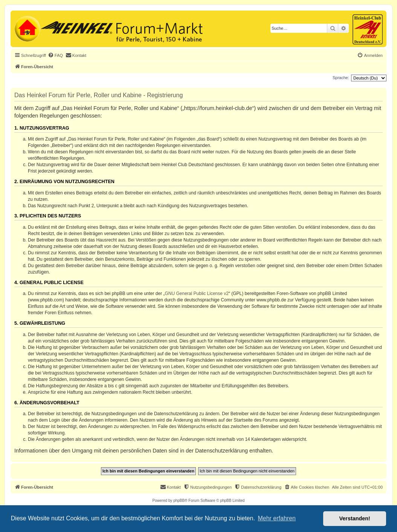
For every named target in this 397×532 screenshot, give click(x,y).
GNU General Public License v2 (197, 294)
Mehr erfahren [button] (277, 518)
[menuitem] (55, 55)
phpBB (179, 501)
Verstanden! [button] (355, 518)
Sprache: (341, 78)
